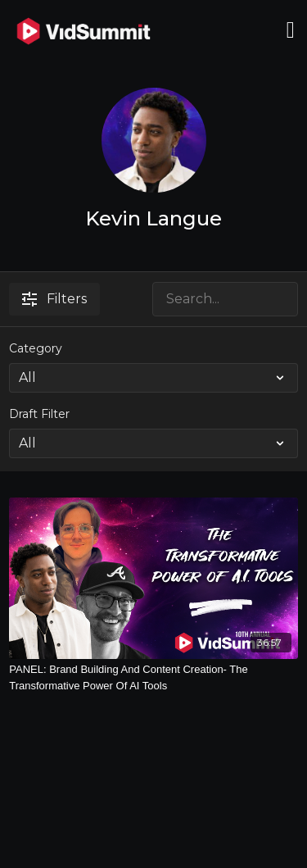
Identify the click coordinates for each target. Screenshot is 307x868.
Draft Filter (39, 414)
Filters (54, 299)
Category (36, 348)
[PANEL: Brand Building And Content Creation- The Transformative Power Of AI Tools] (153, 677)
